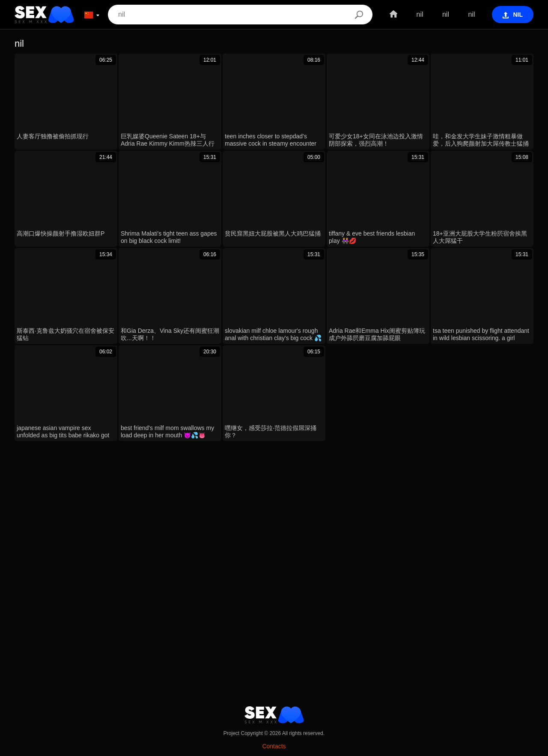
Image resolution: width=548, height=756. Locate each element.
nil (420, 14)
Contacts (274, 746)
